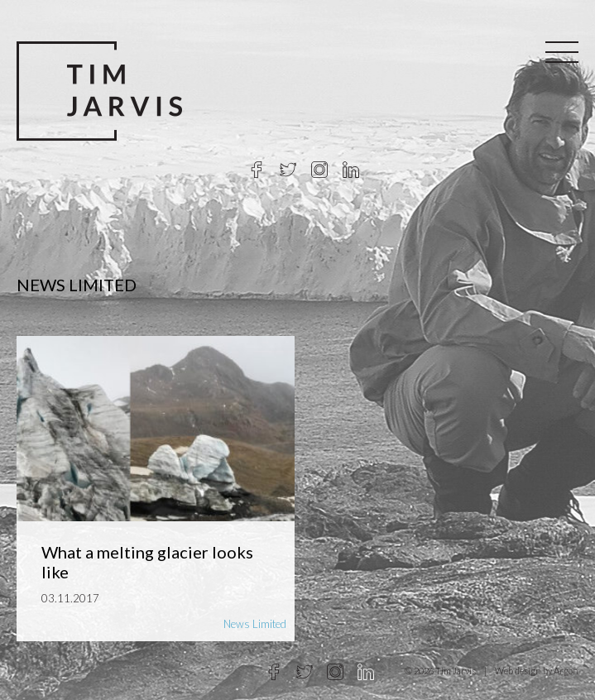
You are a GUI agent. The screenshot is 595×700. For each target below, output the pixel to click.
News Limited (255, 624)
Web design (518, 671)
